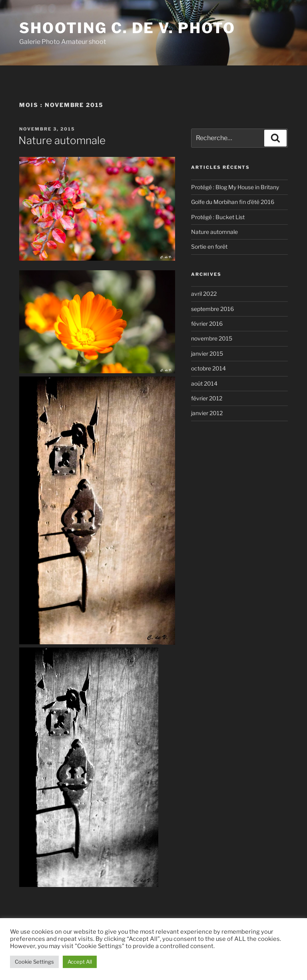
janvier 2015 (207, 353)
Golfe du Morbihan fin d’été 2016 (233, 202)
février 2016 (207, 324)
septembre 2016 (212, 309)
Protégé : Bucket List (218, 217)
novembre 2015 (212, 338)
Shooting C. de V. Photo (127, 28)
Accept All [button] (80, 962)
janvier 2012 (207, 413)
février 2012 (207, 398)
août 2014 (204, 383)
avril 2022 (204, 294)
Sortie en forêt (209, 246)
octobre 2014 (208, 368)
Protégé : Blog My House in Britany (235, 187)
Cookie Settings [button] (34, 962)
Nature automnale (62, 140)
